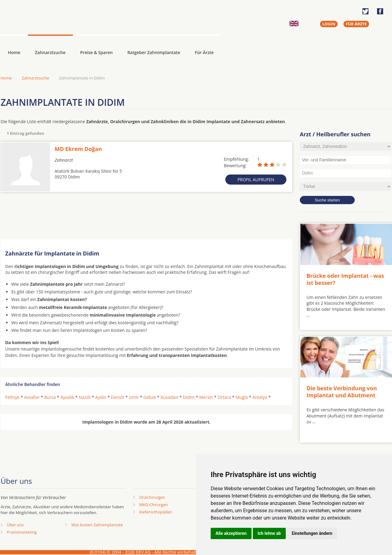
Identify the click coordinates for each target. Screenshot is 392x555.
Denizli (118, 397)
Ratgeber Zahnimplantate (154, 52)
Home (6, 78)
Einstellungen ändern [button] (312, 533)
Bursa (50, 397)
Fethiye (12, 397)
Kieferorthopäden (156, 512)
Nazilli (85, 397)
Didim (189, 397)
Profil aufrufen (256, 180)
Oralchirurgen (152, 497)
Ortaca (224, 397)
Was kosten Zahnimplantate (97, 525)
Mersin (206, 397)
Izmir (134, 397)
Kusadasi (169, 397)
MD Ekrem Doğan (78, 149)
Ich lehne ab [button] (269, 533)
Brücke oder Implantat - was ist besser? (345, 279)
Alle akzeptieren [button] (231, 533)
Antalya (260, 397)
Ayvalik (67, 397)
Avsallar (32, 397)
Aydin (101, 397)
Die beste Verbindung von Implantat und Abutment (342, 392)
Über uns (15, 525)
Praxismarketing (22, 532)
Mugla (242, 397)
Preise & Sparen (97, 52)
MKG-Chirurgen (154, 505)
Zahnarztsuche (50, 52)
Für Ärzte (204, 52)
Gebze (150, 397)
